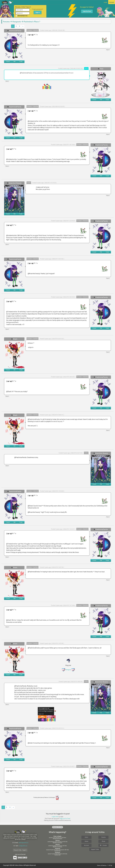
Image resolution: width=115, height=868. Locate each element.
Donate (103, 845)
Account (86, 845)
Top (110, 865)
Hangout (68, 670)
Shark (15, 339)
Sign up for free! (65, 819)
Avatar (86, 841)
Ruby (102, 69)
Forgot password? (38, 9)
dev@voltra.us (23, 846)
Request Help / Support (20, 850)
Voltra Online (7, 2)
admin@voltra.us (24, 843)
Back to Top (57, 827)
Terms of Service (102, 865)
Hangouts (17, 22)
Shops (103, 841)
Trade (21, 62)
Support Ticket (95, 849)
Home (105, 2)
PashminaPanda (15, 31)
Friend (8, 62)
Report (108, 50)
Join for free (87, 11)
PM (14, 62)
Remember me (22, 16)
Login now (55, 817)
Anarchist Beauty (15, 183)
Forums (112, 2)
